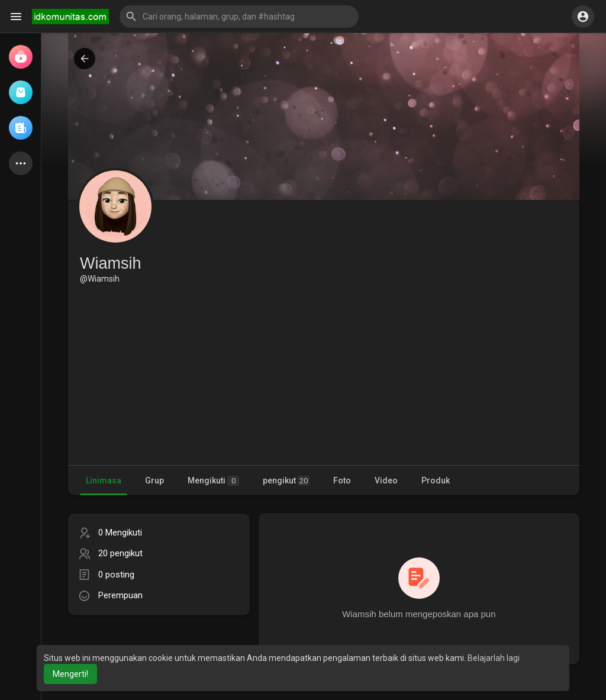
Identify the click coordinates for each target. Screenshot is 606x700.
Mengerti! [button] (70, 674)
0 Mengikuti (120, 533)
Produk (436, 480)
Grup (154, 480)
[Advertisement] (324, 373)
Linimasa (104, 480)
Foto (342, 480)
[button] (239, 17)
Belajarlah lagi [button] (494, 658)
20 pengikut (120, 553)
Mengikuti (213, 481)
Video (386, 480)
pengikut (286, 481)
